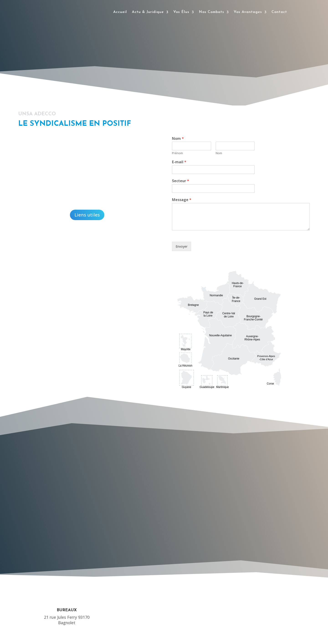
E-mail (179, 162)
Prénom (177, 153)
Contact (279, 12)
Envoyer (182, 246)
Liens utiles (87, 215)
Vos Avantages (248, 12)
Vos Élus (181, 12)
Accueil (120, 12)
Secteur (181, 181)
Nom (178, 139)
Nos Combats (211, 12)
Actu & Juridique (148, 12)
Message (182, 200)
